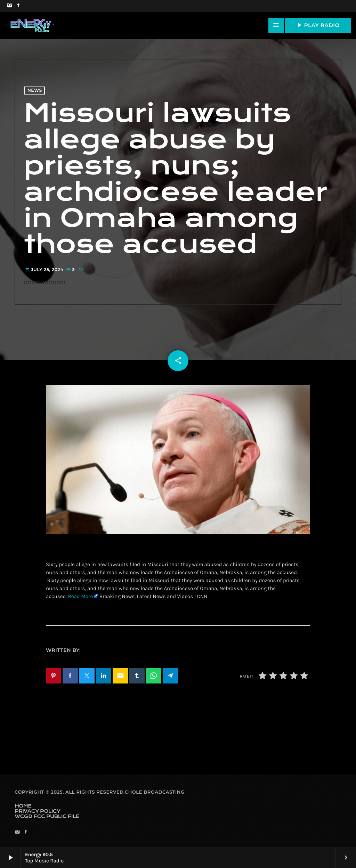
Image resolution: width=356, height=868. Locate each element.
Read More (81, 596)
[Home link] (30, 25)
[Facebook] (18, 6)
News (35, 91)
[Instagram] (10, 6)
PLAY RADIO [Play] (318, 25)
